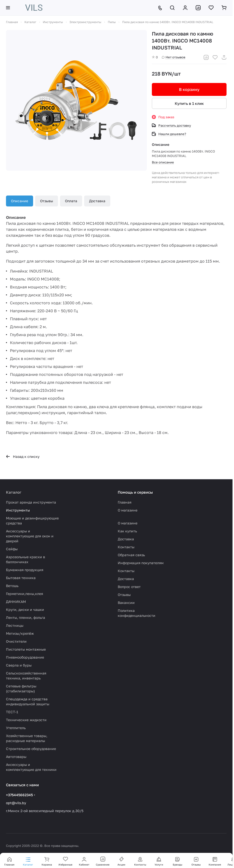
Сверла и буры (19, 665)
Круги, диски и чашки (25, 610)
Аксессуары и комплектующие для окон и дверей (30, 536)
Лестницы (15, 625)
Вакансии (126, 603)
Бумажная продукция (25, 570)
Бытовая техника (21, 578)
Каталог (14, 492)
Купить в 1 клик (189, 103)
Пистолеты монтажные (26, 649)
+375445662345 (19, 795)
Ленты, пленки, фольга (26, 617)
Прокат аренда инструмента (31, 502)
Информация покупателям (141, 563)
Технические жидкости (26, 720)
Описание (20, 201)
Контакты (126, 547)
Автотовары (16, 757)
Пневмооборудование (25, 657)
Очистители (16, 641)
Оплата (71, 201)
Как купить (127, 531)
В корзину (189, 89)
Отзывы (47, 201)
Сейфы (12, 549)
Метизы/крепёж (20, 633)
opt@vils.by (16, 803)
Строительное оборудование (31, 749)
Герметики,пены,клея (25, 594)
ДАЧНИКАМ (16, 602)
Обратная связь (131, 555)
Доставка (97, 201)
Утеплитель (16, 728)
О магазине (128, 510)
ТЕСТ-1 (12, 712)
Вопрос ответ (129, 587)
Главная (125, 502)
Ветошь (12, 586)
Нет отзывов (174, 57)
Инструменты (18, 510)
